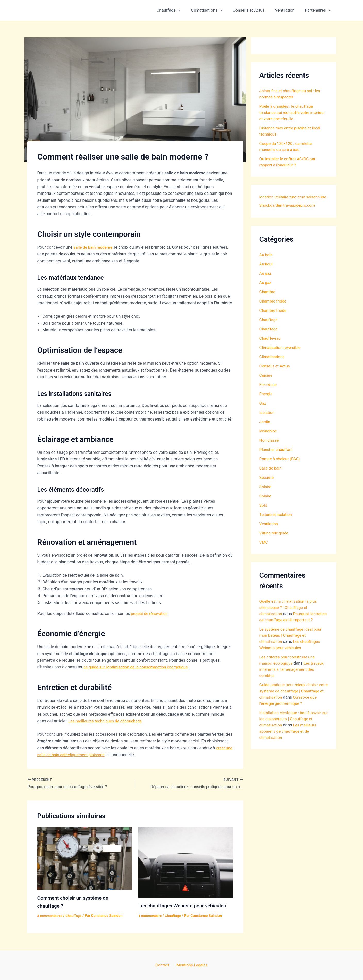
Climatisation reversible (281, 356)
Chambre (268, 300)
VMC (264, 551)
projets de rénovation (150, 613)
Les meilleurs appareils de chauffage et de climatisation (289, 752)
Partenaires (319, 10)
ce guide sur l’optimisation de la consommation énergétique (138, 667)
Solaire (266, 495)
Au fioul (266, 272)
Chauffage (178, 10)
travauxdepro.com (276, 213)
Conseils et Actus (254, 10)
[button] (188, 10)
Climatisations (214, 10)
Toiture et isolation (276, 523)
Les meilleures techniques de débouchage (107, 721)
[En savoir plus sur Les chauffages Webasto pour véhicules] (186, 862)
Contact (163, 965)
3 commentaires (50, 916)
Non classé (270, 449)
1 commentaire (151, 916)
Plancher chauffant (277, 458)
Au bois (266, 263)
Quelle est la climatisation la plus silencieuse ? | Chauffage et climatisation (290, 616)
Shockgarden (294, 205)
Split (264, 513)
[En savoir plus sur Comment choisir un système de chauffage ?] (85, 858)
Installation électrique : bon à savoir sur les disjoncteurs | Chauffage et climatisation (292, 739)
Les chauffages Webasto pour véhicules (184, 906)
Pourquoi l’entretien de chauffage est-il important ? (286, 628)
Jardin (265, 430)
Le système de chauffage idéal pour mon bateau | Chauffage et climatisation (292, 650)
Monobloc (269, 439)
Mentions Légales (191, 965)
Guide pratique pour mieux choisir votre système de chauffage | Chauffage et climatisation (290, 705)
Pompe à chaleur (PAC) (281, 467)
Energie (266, 402)
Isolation (267, 421)
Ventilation (288, 10)
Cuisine (266, 384)
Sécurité (267, 486)
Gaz (263, 411)
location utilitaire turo (279, 197)
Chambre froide (274, 309)
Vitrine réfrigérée (275, 541)
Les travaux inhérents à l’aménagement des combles (293, 684)
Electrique (269, 393)
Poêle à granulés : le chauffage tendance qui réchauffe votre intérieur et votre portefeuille (294, 112)
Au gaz (266, 282)
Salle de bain (271, 476)
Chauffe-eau (271, 346)
